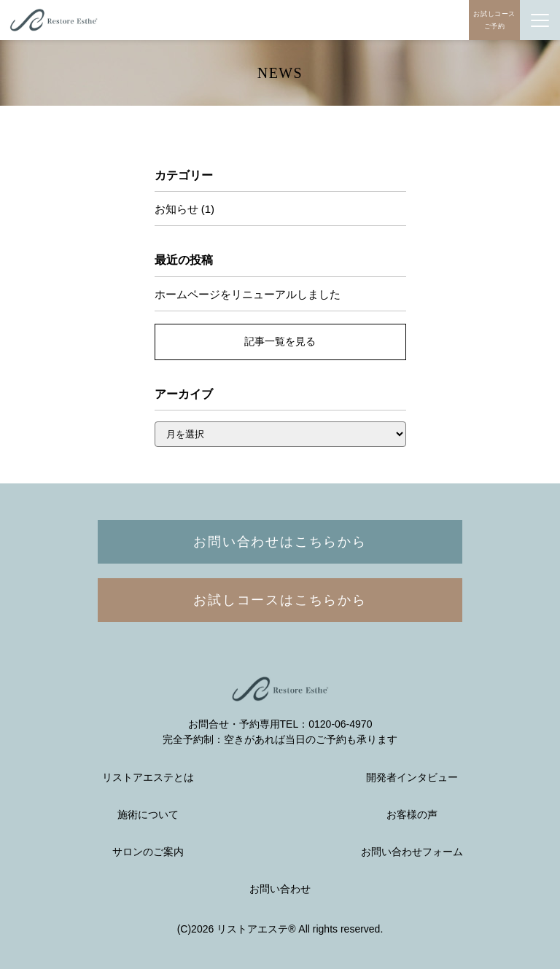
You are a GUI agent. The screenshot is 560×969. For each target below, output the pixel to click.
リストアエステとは (148, 778)
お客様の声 (412, 815)
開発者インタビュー (412, 778)
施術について (148, 815)
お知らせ (176, 209)
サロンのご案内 (148, 852)
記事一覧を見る (280, 341)
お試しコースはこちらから (280, 600)
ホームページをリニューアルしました (248, 294)
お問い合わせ (280, 889)
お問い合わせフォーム (412, 852)
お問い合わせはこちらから (280, 542)
